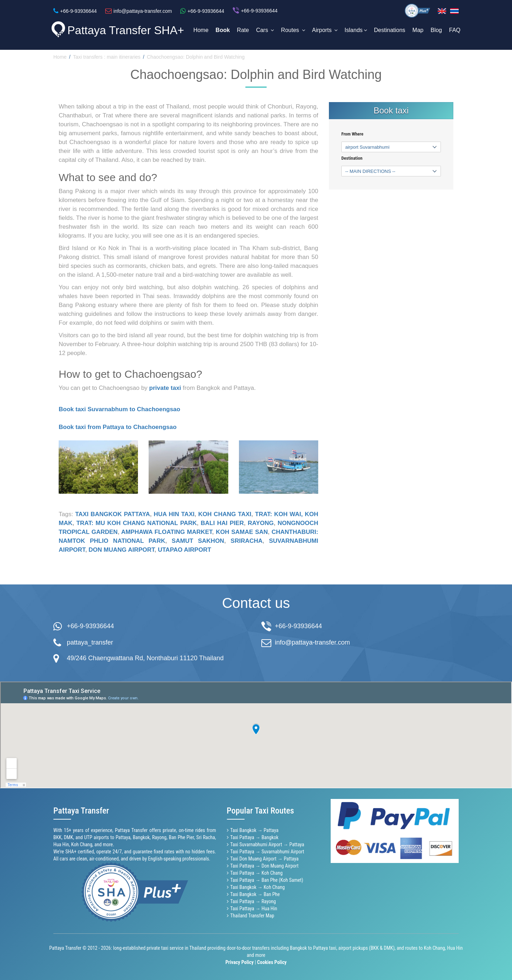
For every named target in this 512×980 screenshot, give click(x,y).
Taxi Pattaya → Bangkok (255, 837)
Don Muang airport (121, 550)
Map (418, 30)
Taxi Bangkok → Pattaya (255, 830)
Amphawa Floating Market (167, 532)
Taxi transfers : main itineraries (107, 57)
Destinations (390, 30)
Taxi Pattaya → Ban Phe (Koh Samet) (267, 880)
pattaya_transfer (90, 642)
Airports (325, 30)
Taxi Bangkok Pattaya (112, 514)
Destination (352, 158)
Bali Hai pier (222, 523)
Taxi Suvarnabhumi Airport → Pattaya (267, 844)
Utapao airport (185, 550)
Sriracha (247, 541)
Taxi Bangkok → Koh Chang (258, 887)
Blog (436, 30)
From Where (352, 134)
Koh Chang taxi (225, 514)
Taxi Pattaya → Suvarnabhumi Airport (267, 852)
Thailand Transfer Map (252, 916)
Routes (293, 30)
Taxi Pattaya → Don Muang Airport (265, 866)
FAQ (455, 30)
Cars (265, 30)
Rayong (261, 523)
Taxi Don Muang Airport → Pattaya (265, 859)
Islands (356, 30)
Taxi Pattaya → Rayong (253, 901)
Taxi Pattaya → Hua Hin (254, 909)
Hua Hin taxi (174, 514)
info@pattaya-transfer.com (312, 642)
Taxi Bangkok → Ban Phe (255, 894)
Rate (243, 30)
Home (201, 30)
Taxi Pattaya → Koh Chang (257, 873)
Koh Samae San (242, 532)
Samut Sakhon (198, 541)
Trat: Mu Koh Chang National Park (137, 523)
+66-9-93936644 (90, 626)
